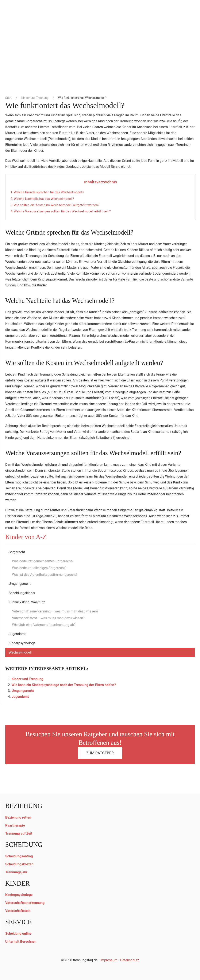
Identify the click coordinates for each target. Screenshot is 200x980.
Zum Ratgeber (100, 753)
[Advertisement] (100, 61)
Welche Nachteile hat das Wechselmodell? (44, 199)
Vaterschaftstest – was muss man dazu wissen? (48, 618)
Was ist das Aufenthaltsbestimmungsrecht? (45, 575)
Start (8, 98)
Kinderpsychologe (22, 643)
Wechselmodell (20, 652)
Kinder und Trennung (35, 98)
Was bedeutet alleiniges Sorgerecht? (39, 568)
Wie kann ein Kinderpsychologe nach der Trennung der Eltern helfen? (64, 685)
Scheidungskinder (22, 593)
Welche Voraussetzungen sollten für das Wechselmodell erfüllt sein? (62, 211)
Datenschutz (130, 960)
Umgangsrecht (20, 584)
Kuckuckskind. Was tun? (27, 602)
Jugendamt (17, 634)
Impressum (109, 960)
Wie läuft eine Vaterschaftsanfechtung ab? (44, 625)
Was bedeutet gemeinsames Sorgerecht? (43, 561)
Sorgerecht (17, 552)
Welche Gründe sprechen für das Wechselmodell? (49, 192)
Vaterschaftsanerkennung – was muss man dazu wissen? (55, 611)
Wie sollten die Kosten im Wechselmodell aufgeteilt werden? (57, 205)
